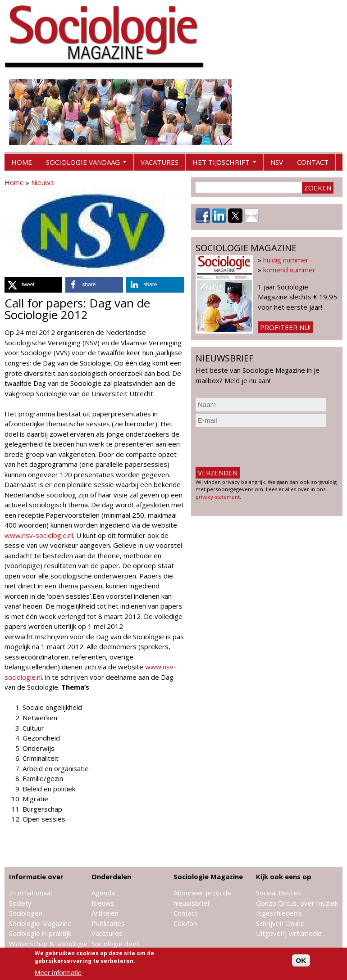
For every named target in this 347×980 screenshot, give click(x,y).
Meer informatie (58, 973)
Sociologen (26, 913)
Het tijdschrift (221, 164)
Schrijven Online (280, 923)
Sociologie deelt (116, 944)
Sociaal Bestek (278, 893)
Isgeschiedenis (279, 913)
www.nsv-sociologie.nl (39, 535)
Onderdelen (111, 876)
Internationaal (30, 893)
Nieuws (43, 182)
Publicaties (108, 923)
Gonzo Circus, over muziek (297, 903)
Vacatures (160, 162)
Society (20, 903)
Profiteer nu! (285, 327)
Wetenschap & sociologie (48, 944)
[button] (33, 285)
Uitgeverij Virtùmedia (289, 933)
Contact (313, 162)
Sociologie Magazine (40, 923)
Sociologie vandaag (83, 164)
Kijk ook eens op (284, 876)
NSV (277, 162)
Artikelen (105, 913)
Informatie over (36, 876)
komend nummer (289, 270)
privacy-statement (218, 497)
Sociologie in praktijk (40, 933)
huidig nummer (286, 260)
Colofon (185, 923)
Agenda (103, 893)
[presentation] (264, 447)
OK (301, 960)
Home (22, 162)
